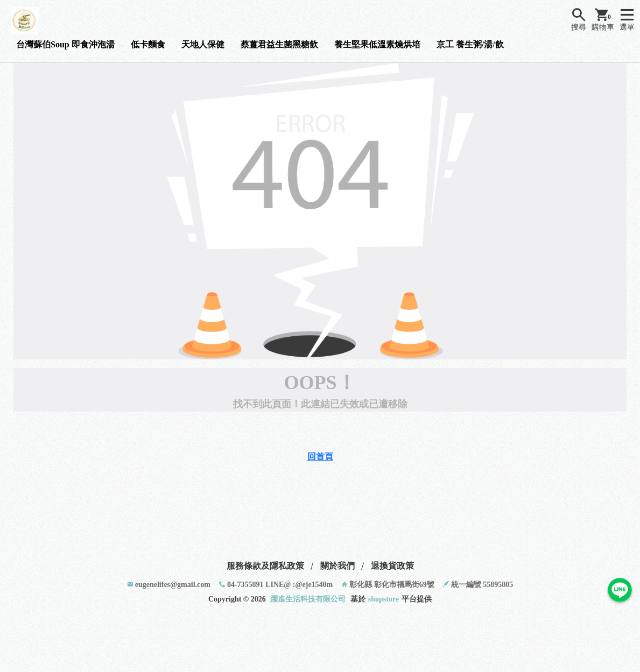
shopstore (384, 599)
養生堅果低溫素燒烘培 (377, 44)
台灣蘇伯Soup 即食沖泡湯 (65, 44)
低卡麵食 (148, 44)
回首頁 (320, 457)
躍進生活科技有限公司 (308, 599)
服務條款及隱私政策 (265, 566)
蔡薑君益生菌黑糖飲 (279, 44)
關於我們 (337, 566)
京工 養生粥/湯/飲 (470, 44)
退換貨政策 (392, 566)
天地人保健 (203, 44)
